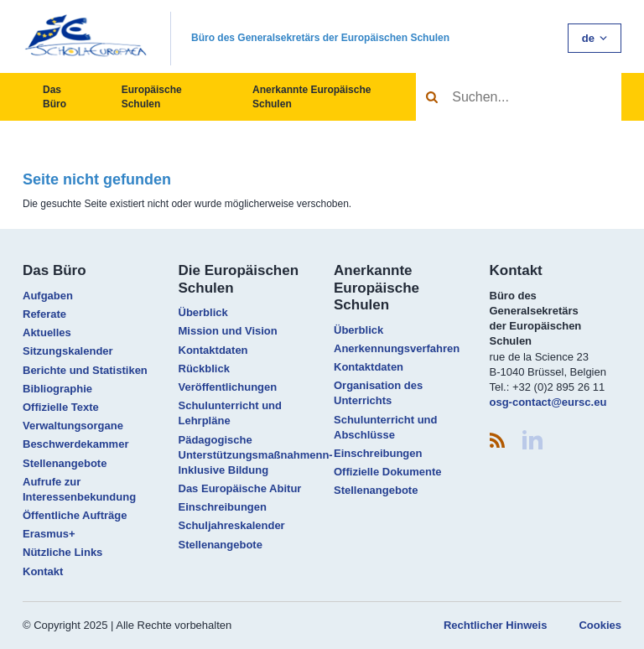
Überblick (203, 312)
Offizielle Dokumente (388, 472)
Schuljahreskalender (232, 525)
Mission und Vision (228, 331)
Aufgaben (48, 296)
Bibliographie (57, 389)
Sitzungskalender (68, 351)
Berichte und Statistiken (85, 370)
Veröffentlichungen (228, 387)
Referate (44, 314)
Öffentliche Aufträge (75, 515)
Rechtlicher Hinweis (496, 625)
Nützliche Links (62, 552)
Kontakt (43, 571)
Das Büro (55, 97)
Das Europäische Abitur (240, 488)
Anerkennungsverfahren (397, 348)
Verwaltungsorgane (73, 426)
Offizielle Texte (61, 407)
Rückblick (204, 369)
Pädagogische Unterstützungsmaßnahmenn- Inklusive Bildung (256, 455)
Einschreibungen (223, 507)
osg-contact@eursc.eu (548, 402)
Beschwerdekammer (75, 444)
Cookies (600, 625)
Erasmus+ (49, 534)
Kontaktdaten (213, 350)
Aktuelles (47, 332)
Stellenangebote (65, 463)
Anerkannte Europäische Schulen (312, 97)
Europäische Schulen (152, 97)
